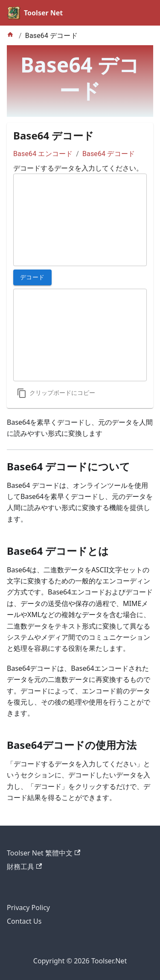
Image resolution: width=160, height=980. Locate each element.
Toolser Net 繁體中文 (44, 853)
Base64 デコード (109, 154)
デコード (32, 277)
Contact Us (24, 921)
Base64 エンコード (43, 154)
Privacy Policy (28, 908)
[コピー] (56, 393)
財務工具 (24, 867)
